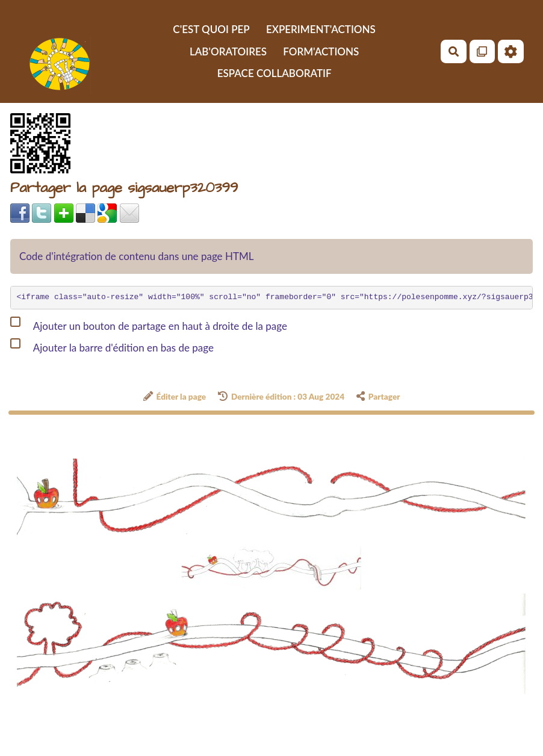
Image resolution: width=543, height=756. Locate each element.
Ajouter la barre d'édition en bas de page (112, 345)
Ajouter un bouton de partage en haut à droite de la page (149, 324)
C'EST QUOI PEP (211, 29)
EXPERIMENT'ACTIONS (321, 29)
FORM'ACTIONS (321, 51)
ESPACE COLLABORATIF (275, 73)
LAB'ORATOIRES (228, 51)
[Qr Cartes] (482, 51)
